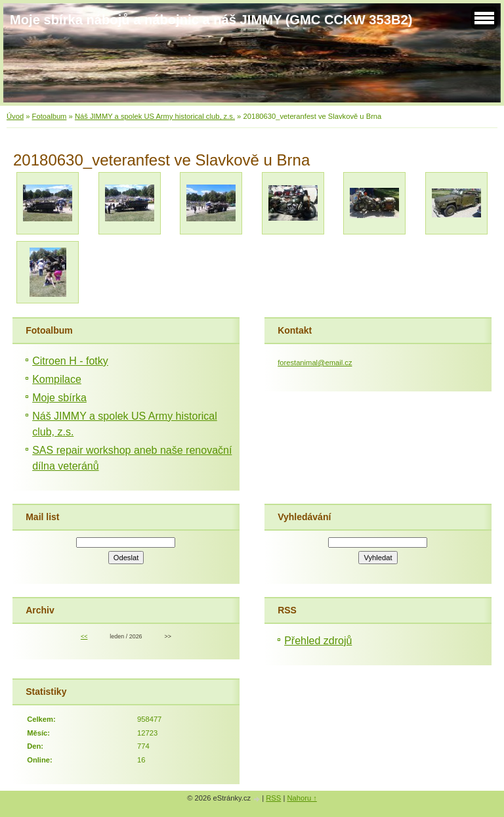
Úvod (15, 116)
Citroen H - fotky (70, 361)
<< (84, 636)
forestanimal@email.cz (315, 363)
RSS (273, 798)
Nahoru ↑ (302, 798)
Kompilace (57, 379)
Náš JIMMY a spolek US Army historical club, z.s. (155, 116)
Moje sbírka (59, 398)
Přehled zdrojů (318, 641)
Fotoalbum (50, 116)
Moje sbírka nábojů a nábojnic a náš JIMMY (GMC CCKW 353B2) (211, 20)
